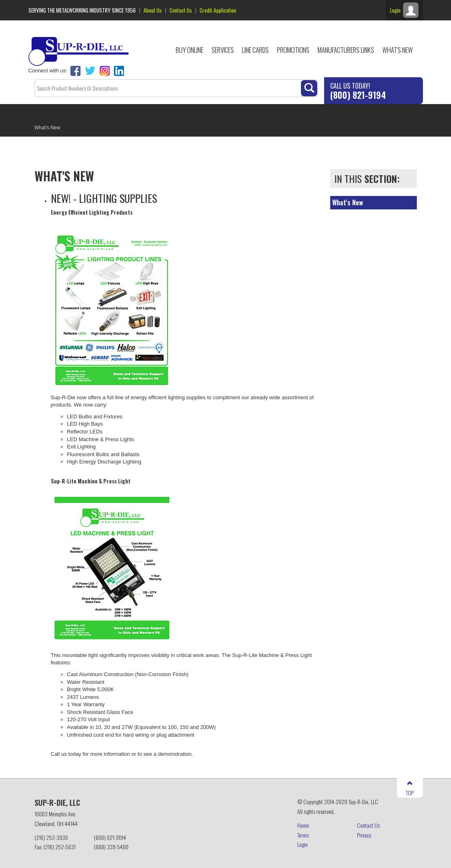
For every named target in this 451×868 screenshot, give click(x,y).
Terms (303, 835)
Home (303, 825)
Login (303, 844)
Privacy (364, 835)
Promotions (293, 50)
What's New (398, 50)
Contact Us (181, 10)
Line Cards (255, 50)
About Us (153, 10)
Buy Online (190, 50)
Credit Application (218, 10)
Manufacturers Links (346, 50)
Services (223, 50)
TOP (410, 789)
